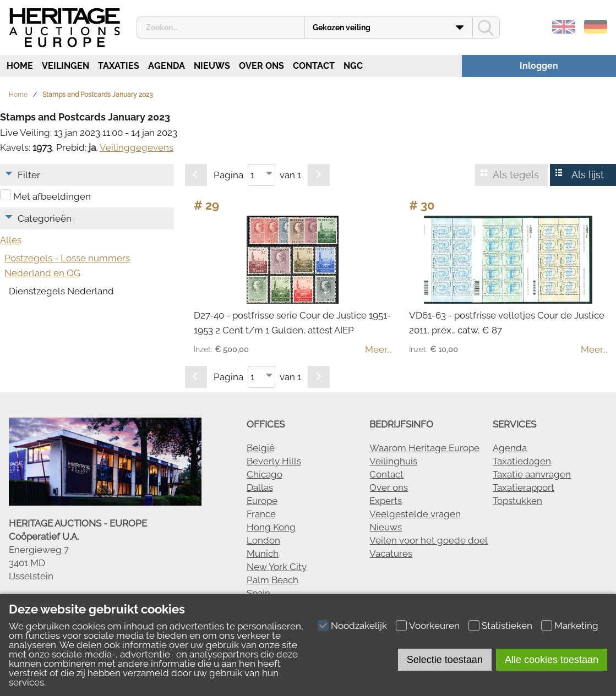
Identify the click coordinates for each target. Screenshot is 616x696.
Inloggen (539, 66)
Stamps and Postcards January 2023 (97, 95)
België (261, 448)
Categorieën (45, 218)
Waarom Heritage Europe (424, 448)
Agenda (167, 66)
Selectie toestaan (445, 660)
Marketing (576, 626)
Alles (11, 240)
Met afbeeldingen (52, 196)
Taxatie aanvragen (532, 474)
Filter (29, 175)
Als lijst (588, 175)
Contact (314, 66)
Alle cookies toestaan (552, 660)
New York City (277, 567)
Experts (386, 501)
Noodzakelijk (359, 626)
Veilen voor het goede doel (429, 540)
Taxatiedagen (522, 461)
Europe (262, 501)
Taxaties (119, 66)
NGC (353, 66)
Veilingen (66, 66)
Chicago (265, 474)
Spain (258, 593)
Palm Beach (272, 580)
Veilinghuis (393, 461)
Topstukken (517, 501)
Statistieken (507, 626)
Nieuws (212, 66)
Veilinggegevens (137, 147)
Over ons (261, 66)
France (261, 514)
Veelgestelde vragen (415, 514)
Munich (263, 553)
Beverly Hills (274, 461)
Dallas (260, 487)
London (263, 540)
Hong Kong (271, 527)
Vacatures (391, 553)
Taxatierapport (524, 487)
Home (19, 66)
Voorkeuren (434, 626)
